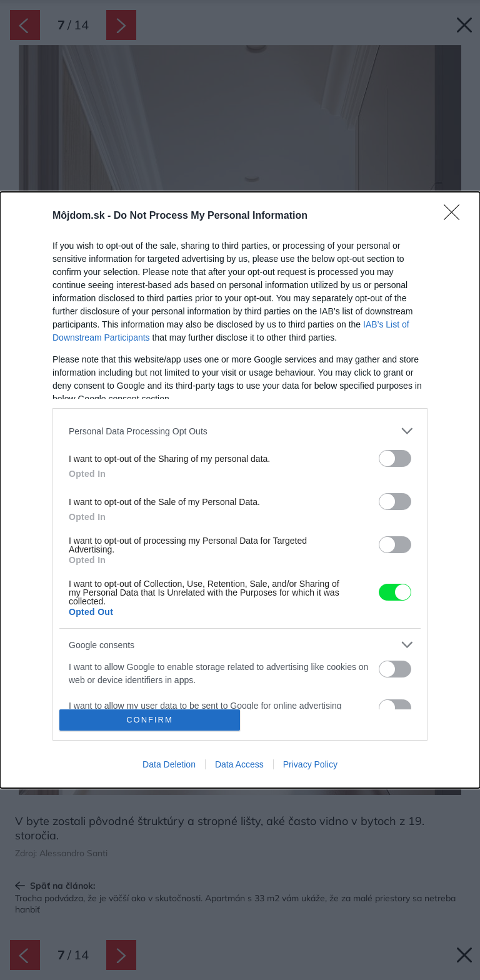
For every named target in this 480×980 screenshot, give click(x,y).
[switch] (395, 458)
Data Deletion (169, 764)
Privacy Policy (310, 764)
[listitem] (240, 431)
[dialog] (240, 490)
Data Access (239, 764)
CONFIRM (150, 720)
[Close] (456, 216)
